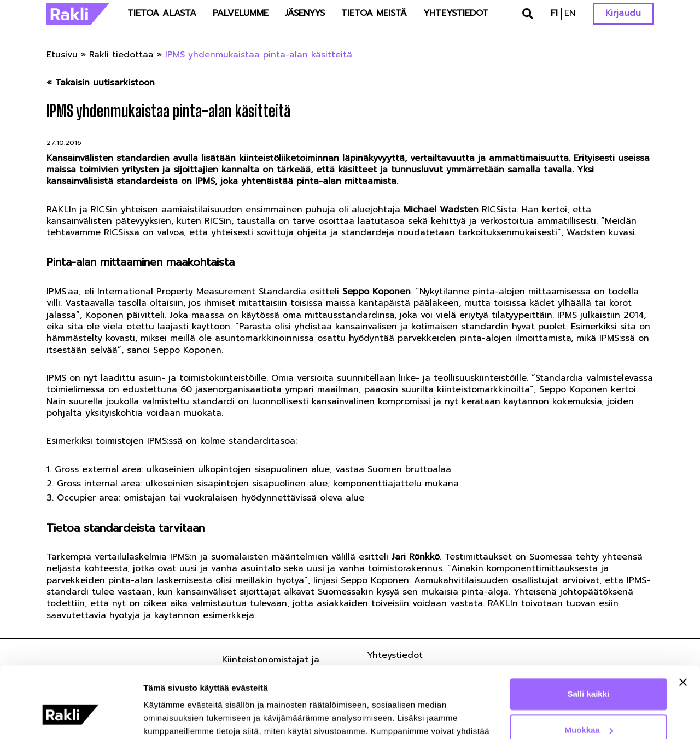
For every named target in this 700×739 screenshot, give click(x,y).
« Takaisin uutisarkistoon (101, 83)
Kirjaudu (623, 13)
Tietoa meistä (374, 13)
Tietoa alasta (162, 13)
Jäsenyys (305, 13)
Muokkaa (589, 673)
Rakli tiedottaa (121, 55)
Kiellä (588, 709)
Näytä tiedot (167, 717)
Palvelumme (241, 13)
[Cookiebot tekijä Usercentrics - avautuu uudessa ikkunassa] (71, 718)
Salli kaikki (589, 637)
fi (554, 13)
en (570, 13)
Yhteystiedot (456, 13)
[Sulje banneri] (683, 625)
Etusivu (62, 55)
